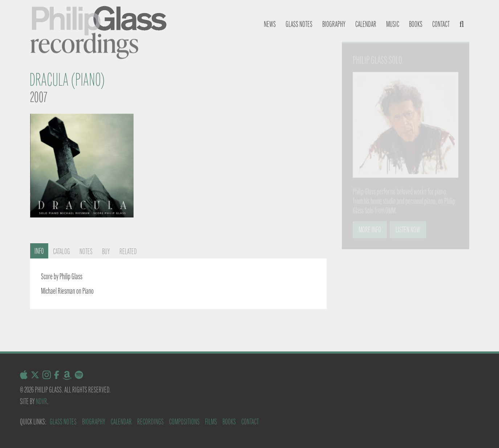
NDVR (42, 401)
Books (416, 24)
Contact (441, 24)
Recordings (150, 422)
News (270, 24)
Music (393, 24)
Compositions (184, 422)
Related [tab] (128, 251)
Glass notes (299, 24)
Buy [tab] (106, 251)
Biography (334, 24)
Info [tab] (39, 251)
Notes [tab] (86, 251)
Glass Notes (63, 422)
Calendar (366, 24)
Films (211, 422)
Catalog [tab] (62, 251)
